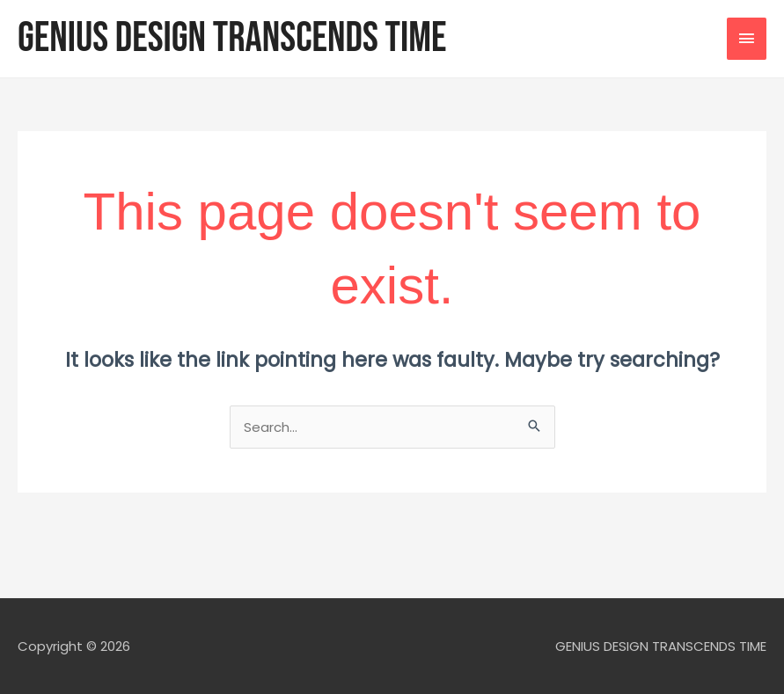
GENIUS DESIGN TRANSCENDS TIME (232, 38)
